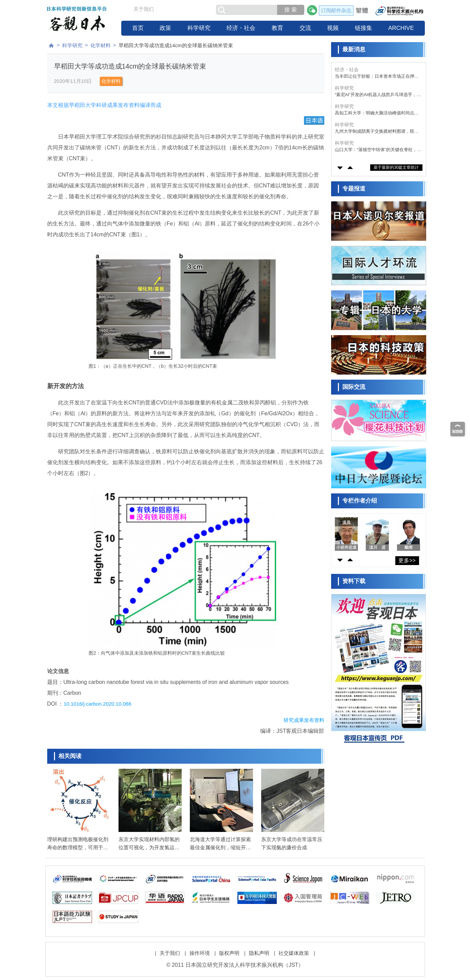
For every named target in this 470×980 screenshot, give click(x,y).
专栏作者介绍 (360, 501)
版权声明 (229, 953)
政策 (165, 28)
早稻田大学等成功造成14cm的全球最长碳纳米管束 (176, 45)
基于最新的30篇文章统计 (396, 167)
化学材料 (101, 45)
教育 (277, 28)
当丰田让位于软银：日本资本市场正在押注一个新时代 (377, 77)
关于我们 (144, 9)
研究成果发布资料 (304, 720)
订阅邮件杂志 (336, 10)
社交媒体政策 (294, 953)
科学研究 (199, 28)
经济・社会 (241, 28)
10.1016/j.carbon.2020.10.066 (97, 704)
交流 (305, 28)
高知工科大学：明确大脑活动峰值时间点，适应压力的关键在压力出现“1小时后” (377, 113)
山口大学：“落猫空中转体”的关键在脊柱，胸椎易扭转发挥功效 (378, 150)
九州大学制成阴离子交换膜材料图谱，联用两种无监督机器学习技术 (377, 132)
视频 (333, 28)
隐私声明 (259, 953)
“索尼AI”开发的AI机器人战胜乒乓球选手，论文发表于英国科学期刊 (378, 95)
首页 (138, 28)
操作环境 (200, 953)
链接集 (364, 28)
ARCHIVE (401, 28)
